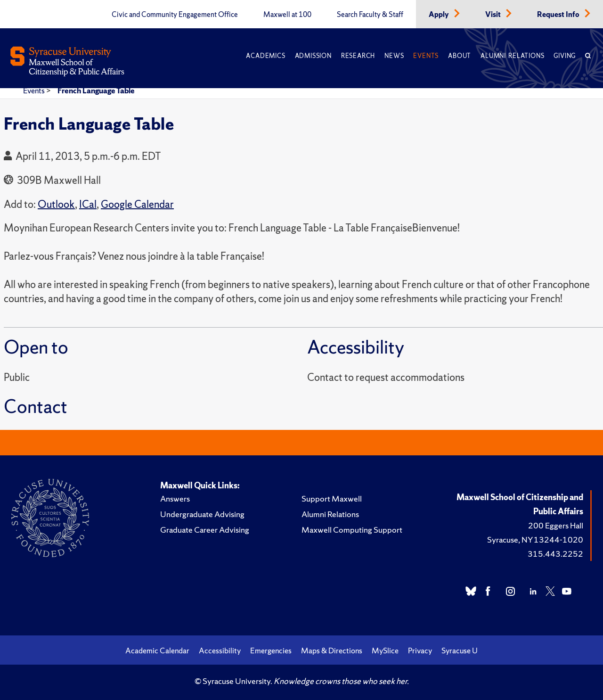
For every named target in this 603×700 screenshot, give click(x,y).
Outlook (56, 204)
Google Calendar (137, 204)
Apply (440, 15)
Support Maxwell (332, 498)
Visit (494, 15)
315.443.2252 (555, 554)
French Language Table (96, 91)
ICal (88, 204)
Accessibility (220, 651)
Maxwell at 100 (287, 15)
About (460, 56)
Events (426, 56)
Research (358, 56)
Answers (175, 498)
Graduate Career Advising (205, 530)
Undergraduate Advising (202, 514)
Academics (265, 56)
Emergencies (271, 651)
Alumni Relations (512, 56)
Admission (313, 56)
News (394, 56)
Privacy (420, 651)
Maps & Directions (332, 651)
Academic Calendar (157, 651)
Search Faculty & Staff (370, 15)
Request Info (559, 15)
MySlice (385, 651)
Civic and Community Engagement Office (175, 15)
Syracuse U (460, 651)
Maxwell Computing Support (352, 530)
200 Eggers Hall (556, 525)
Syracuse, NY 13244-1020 (535, 539)
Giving (565, 56)
